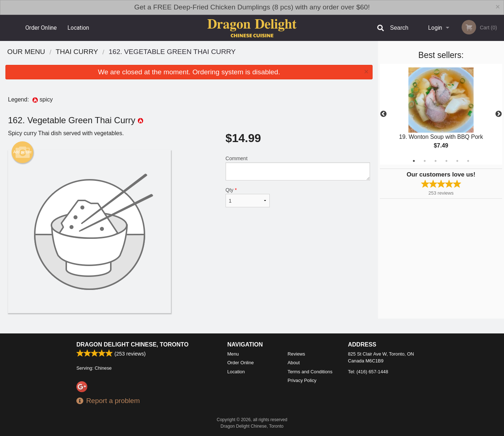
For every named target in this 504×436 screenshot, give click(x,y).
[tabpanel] (441, 114)
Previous (383, 114)
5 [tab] (457, 161)
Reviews (296, 354)
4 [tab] (446, 161)
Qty (248, 197)
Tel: (368, 372)
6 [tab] (468, 161)
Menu (233, 354)
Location (78, 28)
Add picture (23, 152)
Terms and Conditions (310, 372)
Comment (298, 168)
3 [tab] (436, 161)
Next (499, 114)
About (293, 363)
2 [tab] (425, 161)
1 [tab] (414, 161)
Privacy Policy (302, 380)
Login (435, 28)
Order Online (41, 28)
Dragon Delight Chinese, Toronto (133, 344)
